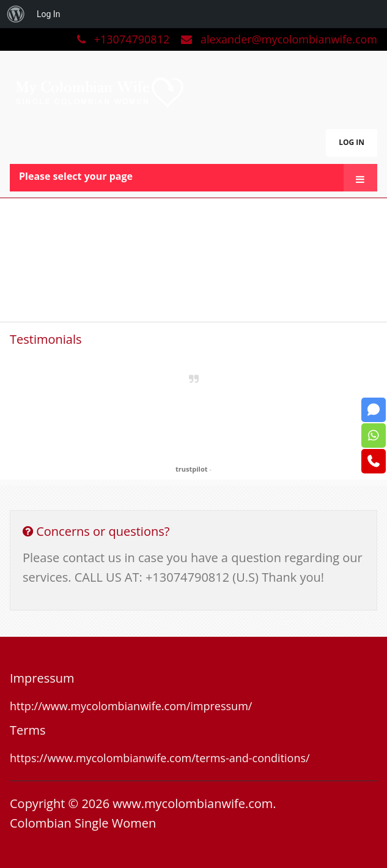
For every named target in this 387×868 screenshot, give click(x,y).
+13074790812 (125, 39)
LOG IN (352, 142)
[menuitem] (16, 14)
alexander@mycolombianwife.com (279, 39)
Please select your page (76, 176)
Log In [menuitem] (48, 14)
